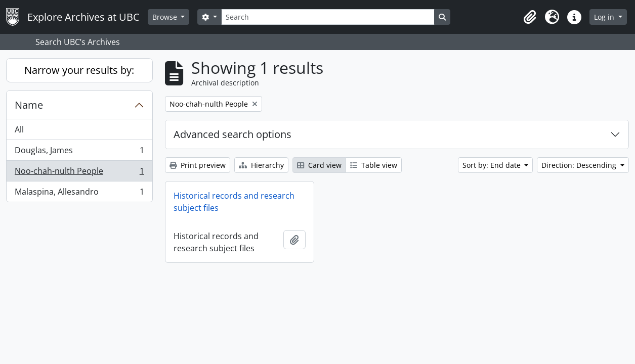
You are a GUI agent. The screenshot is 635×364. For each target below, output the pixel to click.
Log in (605, 17)
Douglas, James (79, 152)
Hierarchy (261, 165)
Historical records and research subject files (234, 202)
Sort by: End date (493, 165)
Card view (319, 165)
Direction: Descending (580, 165)
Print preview (198, 165)
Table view (374, 165)
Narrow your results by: (79, 70)
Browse (166, 17)
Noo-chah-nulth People (79, 173)
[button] (530, 17)
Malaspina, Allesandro (79, 194)
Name (29, 105)
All (19, 129)
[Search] (328, 17)
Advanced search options (232, 134)
